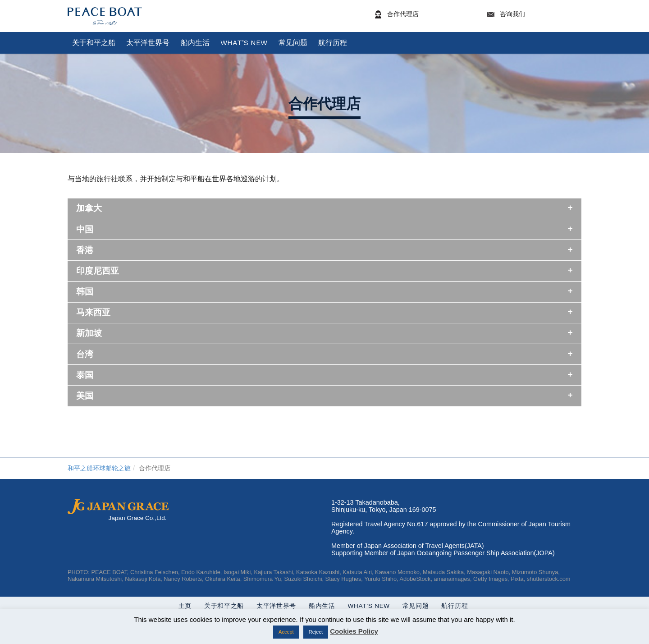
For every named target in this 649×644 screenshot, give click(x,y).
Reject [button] (316, 632)
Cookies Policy (354, 631)
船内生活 (195, 43)
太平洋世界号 (148, 43)
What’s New (244, 43)
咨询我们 (533, 14)
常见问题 (293, 43)
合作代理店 (423, 14)
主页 (174, 606)
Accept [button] (286, 632)
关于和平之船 (94, 43)
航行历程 (333, 43)
